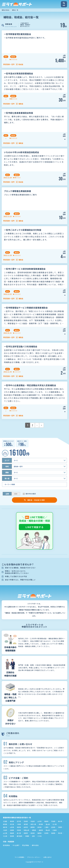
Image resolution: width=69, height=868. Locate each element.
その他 (39, 836)
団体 (16, 494)
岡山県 (48, 830)
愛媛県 (26, 833)
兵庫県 (12, 830)
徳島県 (12, 833)
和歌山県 (26, 830)
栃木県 (60, 821)
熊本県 (60, 833)
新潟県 (41, 824)
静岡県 (33, 827)
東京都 (26, 824)
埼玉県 (12, 824)
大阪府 (5, 830)
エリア (7, 460)
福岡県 (39, 833)
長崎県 (53, 833)
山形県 (39, 821)
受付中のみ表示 (31, 494)
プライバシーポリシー (34, 857)
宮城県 (26, 821)
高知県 (33, 833)
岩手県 (19, 821)
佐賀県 (46, 833)
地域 (7, 466)
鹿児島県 (20, 836)
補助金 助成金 (6, 10)
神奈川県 (33, 824)
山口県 (5, 833)
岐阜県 (26, 827)
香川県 (19, 833)
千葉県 (19, 824)
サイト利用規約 (20, 857)
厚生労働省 (26, 845)
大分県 (5, 836)
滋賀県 (53, 827)
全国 (33, 836)
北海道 (5, 821)
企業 (7, 494)
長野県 (19, 827)
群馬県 (5, 824)
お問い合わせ (47, 857)
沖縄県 (27, 836)
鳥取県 (34, 830)
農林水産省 (35, 845)
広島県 (55, 830)
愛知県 (39, 827)
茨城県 (53, 821)
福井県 (5, 827)
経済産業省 (6, 845)
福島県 (46, 821)
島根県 (41, 830)
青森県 (12, 821)
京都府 (60, 827)
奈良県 (19, 830)
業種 (7, 472)
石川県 (55, 824)
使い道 (7, 478)
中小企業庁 (16, 845)
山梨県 (12, 827)
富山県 (48, 824)
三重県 (46, 827)
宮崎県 (12, 836)
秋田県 (33, 821)
